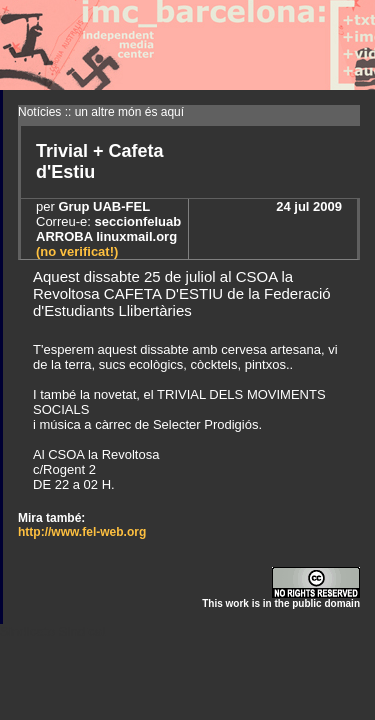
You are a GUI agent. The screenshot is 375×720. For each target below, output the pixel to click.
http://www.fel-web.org (82, 532)
